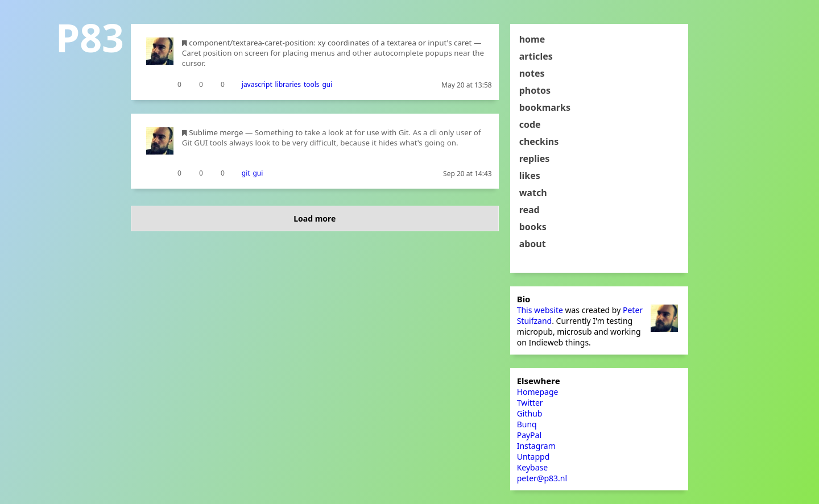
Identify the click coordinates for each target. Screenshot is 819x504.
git (246, 173)
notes (532, 73)
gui (327, 84)
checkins (539, 141)
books (533, 227)
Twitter (530, 403)
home (532, 39)
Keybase (533, 467)
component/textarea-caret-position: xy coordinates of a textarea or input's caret (330, 43)
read (530, 210)
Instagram (536, 446)
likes (530, 176)
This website (540, 310)
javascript (257, 84)
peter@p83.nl (542, 478)
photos (535, 90)
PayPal (529, 435)
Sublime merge (216, 132)
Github (530, 413)
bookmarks (545, 107)
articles (536, 56)
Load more (315, 218)
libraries (288, 84)
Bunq (527, 424)
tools (312, 84)
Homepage (538, 392)
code (530, 124)
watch (533, 193)
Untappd (533, 457)
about (533, 244)
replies (535, 159)
